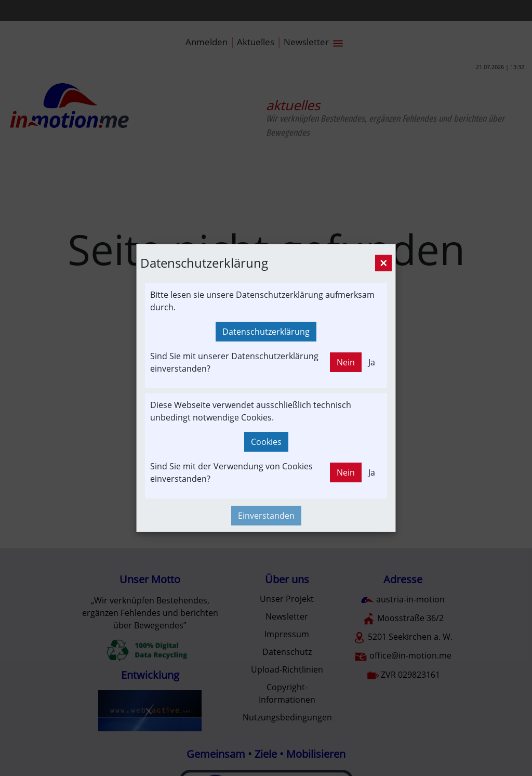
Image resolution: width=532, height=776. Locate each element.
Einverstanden (266, 516)
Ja (372, 362)
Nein (346, 362)
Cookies (266, 442)
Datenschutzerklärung (266, 332)
